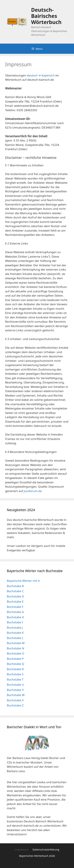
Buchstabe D (15, 596)
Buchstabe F (15, 607)
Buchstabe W (16, 695)
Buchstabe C (15, 591)
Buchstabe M (16, 643)
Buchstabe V (15, 690)
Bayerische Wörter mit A (23, 581)
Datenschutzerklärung (46, 849)
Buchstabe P (15, 659)
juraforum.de (33, 491)
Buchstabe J (15, 628)
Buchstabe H (15, 617)
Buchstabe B (15, 586)
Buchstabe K (15, 633)
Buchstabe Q (16, 664)
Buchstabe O (16, 653)
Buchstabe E (15, 601)
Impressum (21, 849)
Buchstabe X (15, 700)
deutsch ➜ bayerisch (41, 75)
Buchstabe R (15, 669)
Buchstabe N (15, 648)
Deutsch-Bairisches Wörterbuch (46, 16)
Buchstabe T (15, 679)
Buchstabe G (15, 612)
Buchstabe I (15, 622)
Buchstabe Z (15, 705)
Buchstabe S (15, 674)
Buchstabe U (15, 685)
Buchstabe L (15, 638)
